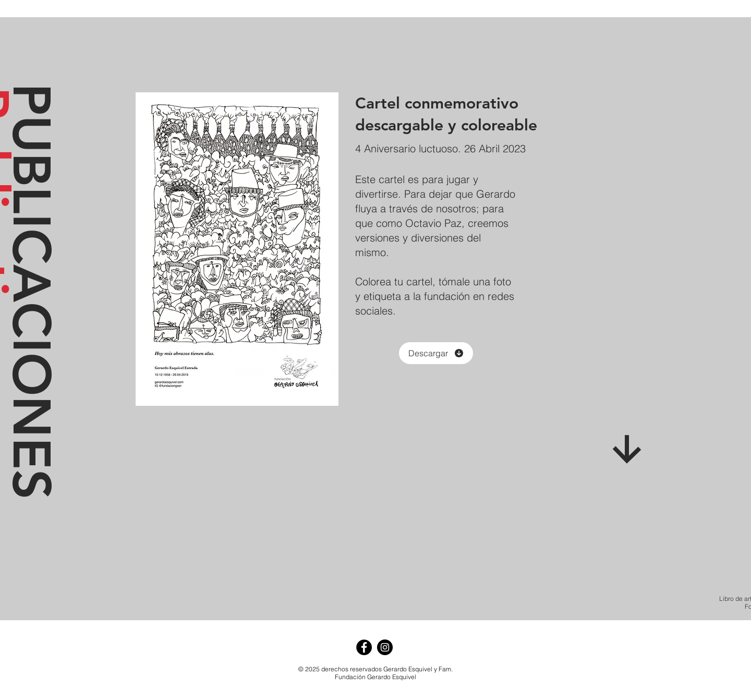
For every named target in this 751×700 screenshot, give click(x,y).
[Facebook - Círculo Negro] (364, 647)
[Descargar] (436, 353)
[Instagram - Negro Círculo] (385, 647)
